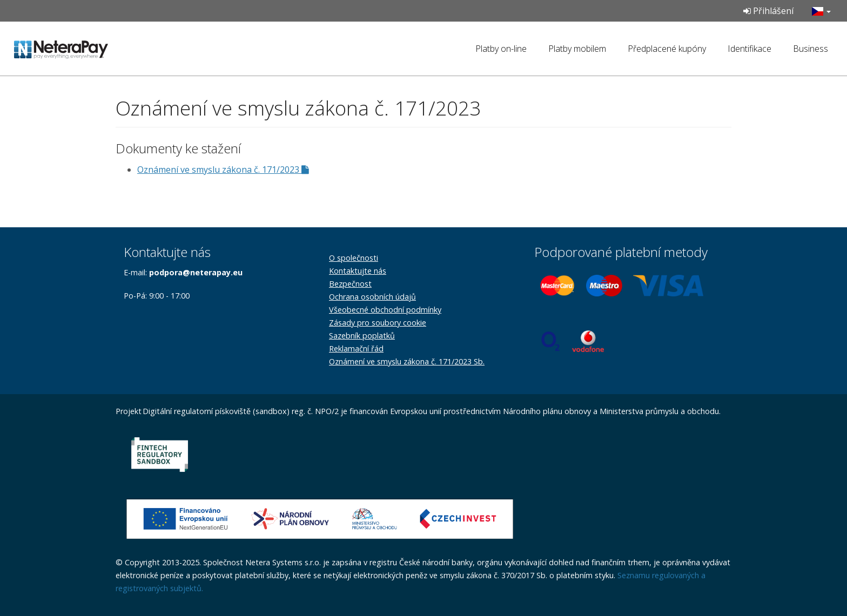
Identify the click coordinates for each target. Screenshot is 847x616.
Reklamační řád (356, 348)
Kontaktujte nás (358, 271)
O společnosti (354, 258)
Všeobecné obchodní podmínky (385, 310)
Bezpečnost (350, 284)
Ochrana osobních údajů (372, 297)
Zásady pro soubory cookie (378, 323)
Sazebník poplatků (362, 336)
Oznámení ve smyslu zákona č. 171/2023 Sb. (407, 361)
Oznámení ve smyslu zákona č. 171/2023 (223, 170)
